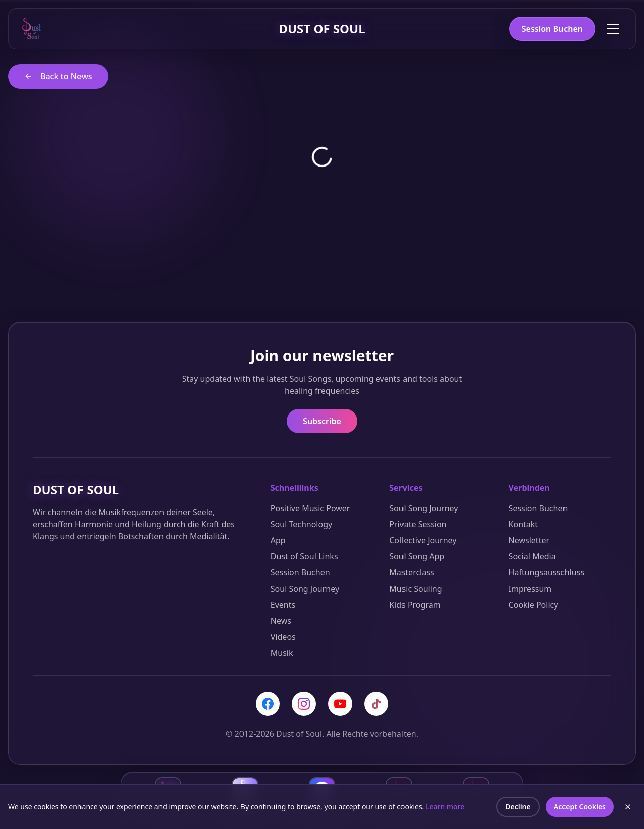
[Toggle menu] (613, 29)
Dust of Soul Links (304, 556)
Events (283, 605)
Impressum (530, 589)
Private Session (418, 524)
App (278, 540)
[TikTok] (376, 704)
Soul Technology (301, 524)
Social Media (532, 556)
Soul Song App (417, 556)
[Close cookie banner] (628, 809)
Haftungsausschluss (547, 572)
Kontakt (524, 524)
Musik (282, 653)
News (281, 621)
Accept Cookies (580, 809)
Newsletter (529, 540)
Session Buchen (552, 29)
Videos (283, 637)
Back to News (58, 76)
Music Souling (416, 589)
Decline (518, 809)
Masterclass (412, 572)
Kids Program (415, 605)
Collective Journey (423, 540)
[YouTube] (340, 704)
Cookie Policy (534, 605)
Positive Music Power (310, 508)
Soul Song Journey (305, 589)
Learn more (445, 809)
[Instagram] (304, 704)
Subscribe (322, 421)
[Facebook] (268, 704)
